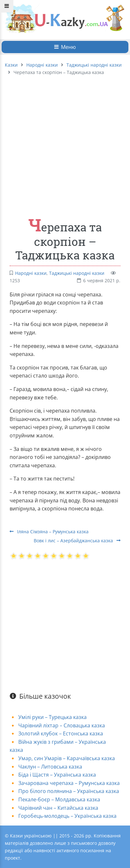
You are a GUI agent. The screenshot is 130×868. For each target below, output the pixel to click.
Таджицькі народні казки (94, 65)
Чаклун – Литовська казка (50, 767)
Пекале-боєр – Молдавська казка (59, 799)
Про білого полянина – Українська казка (69, 791)
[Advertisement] (60, 143)
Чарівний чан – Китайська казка (58, 808)
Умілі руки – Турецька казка (52, 717)
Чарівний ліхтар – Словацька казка (62, 725)
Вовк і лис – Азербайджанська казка (77, 541)
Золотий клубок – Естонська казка (61, 733)
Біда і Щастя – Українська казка (57, 775)
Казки (11, 65)
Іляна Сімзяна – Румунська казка (49, 532)
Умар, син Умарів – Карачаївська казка (67, 758)
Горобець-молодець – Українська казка (67, 816)
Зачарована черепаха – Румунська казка (69, 783)
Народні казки (42, 65)
